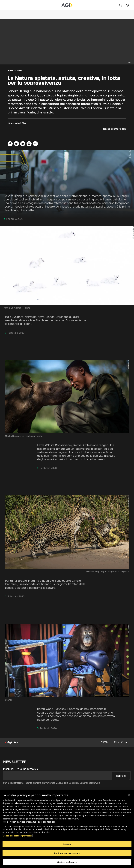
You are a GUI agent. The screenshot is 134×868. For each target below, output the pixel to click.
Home (10, 70)
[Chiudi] (129, 795)
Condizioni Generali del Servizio (85, 783)
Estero (19, 70)
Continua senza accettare (67, 853)
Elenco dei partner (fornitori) (17, 836)
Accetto (67, 844)
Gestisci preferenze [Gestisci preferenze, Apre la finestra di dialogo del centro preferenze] (67, 862)
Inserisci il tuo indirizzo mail (22, 769)
